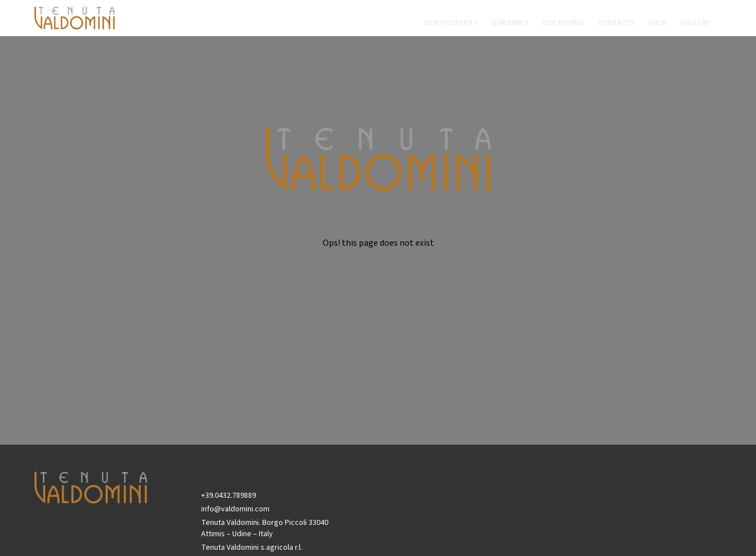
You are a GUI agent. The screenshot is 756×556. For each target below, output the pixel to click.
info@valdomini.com (235, 509)
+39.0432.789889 (229, 496)
